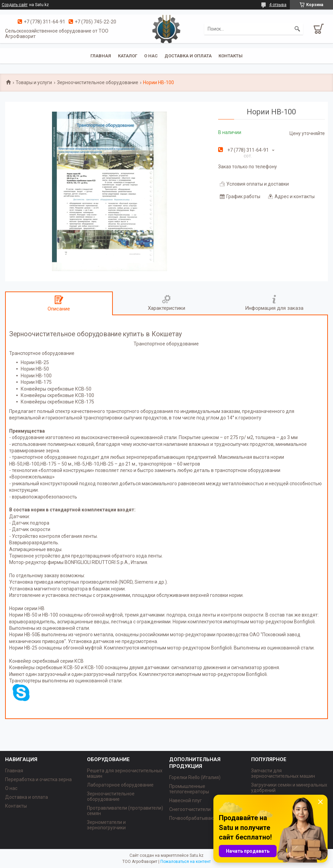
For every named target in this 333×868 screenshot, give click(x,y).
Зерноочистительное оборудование (98, 82)
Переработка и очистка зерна (38, 779)
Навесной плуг (186, 800)
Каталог (128, 56)
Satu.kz (197, 855)
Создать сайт (15, 5)
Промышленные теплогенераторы (189, 789)
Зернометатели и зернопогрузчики (106, 825)
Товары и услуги (34, 82)
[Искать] (297, 29)
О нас (151, 56)
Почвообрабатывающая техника (206, 818)
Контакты (231, 56)
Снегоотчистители (190, 809)
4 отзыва (278, 5)
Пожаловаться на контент (186, 862)
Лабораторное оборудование (120, 785)
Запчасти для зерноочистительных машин (283, 773)
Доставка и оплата (188, 56)
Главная (101, 56)
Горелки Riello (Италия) (195, 777)
